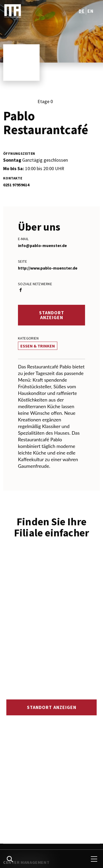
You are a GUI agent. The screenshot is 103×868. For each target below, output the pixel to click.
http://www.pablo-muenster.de (48, 268)
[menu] (94, 859)
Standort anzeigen (52, 315)
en (90, 11)
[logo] (28, 11)
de (82, 11)
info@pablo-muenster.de (42, 245)
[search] (10, 859)
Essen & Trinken (38, 346)
